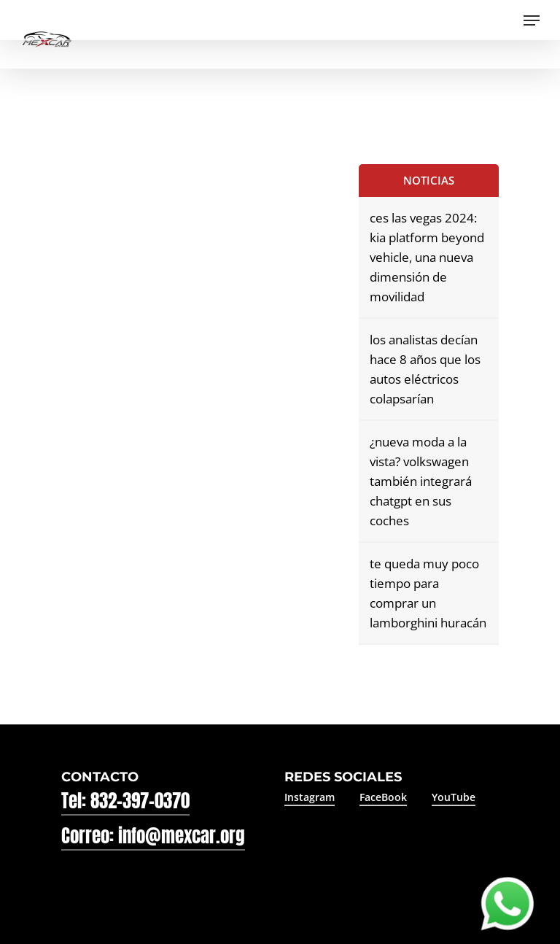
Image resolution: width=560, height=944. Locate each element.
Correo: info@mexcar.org (153, 836)
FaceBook (383, 797)
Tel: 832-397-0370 (125, 801)
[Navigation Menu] (532, 20)
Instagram (310, 797)
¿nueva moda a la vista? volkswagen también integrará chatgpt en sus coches (421, 481)
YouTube (454, 797)
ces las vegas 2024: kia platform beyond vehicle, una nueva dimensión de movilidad (427, 257)
